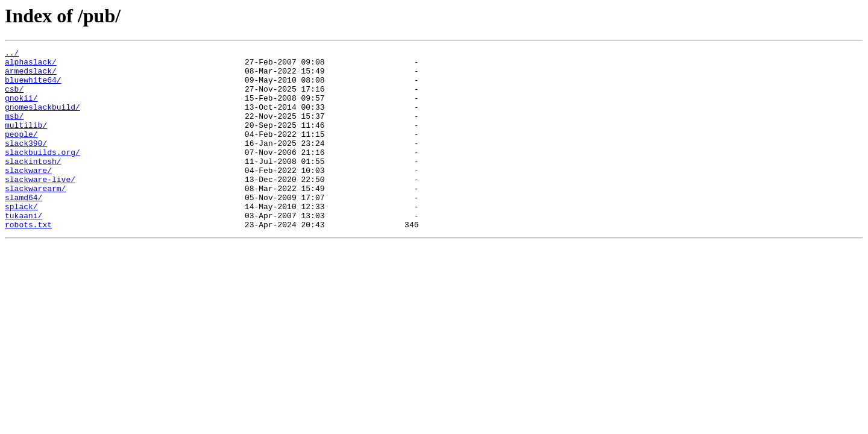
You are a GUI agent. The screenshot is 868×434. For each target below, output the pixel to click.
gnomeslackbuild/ (42, 119)
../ (12, 54)
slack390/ (26, 163)
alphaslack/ (31, 65)
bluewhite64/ (33, 87)
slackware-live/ (40, 206)
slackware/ (28, 195)
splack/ (21, 239)
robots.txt (28, 260)
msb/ (14, 130)
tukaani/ (24, 250)
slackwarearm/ (35, 217)
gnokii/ (21, 108)
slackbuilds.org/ (42, 174)
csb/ (14, 98)
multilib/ (26, 141)
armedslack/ (31, 76)
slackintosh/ (33, 184)
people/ (21, 152)
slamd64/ (24, 228)
